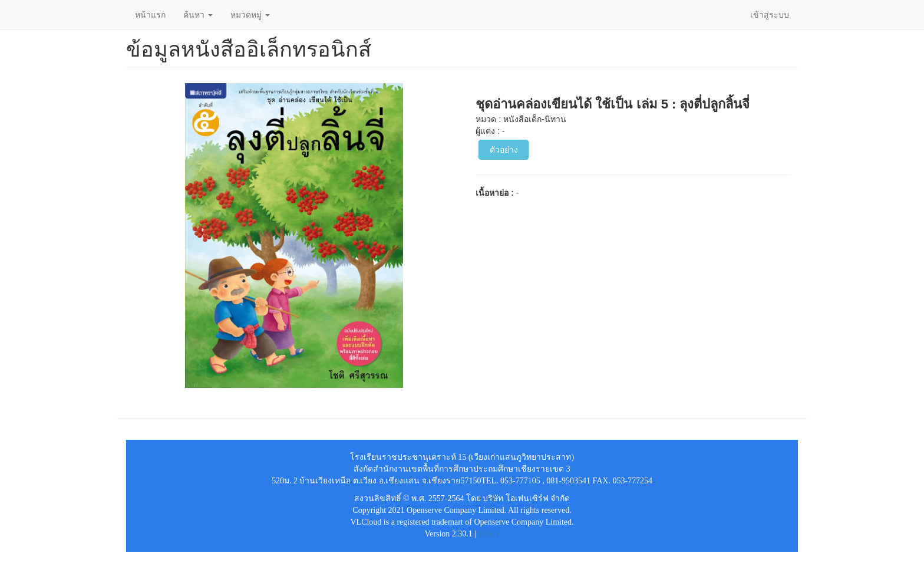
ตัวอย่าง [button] (504, 150)
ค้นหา (198, 15)
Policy (489, 534)
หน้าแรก (150, 15)
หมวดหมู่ (250, 15)
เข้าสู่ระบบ (770, 15)
